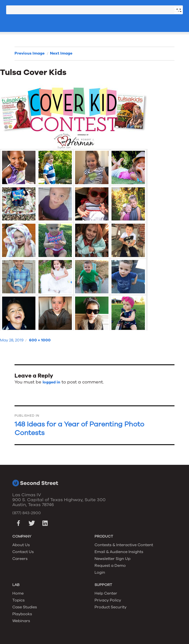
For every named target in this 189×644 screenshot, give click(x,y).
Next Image (61, 53)
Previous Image (30, 53)
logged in (51, 382)
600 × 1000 (40, 340)
